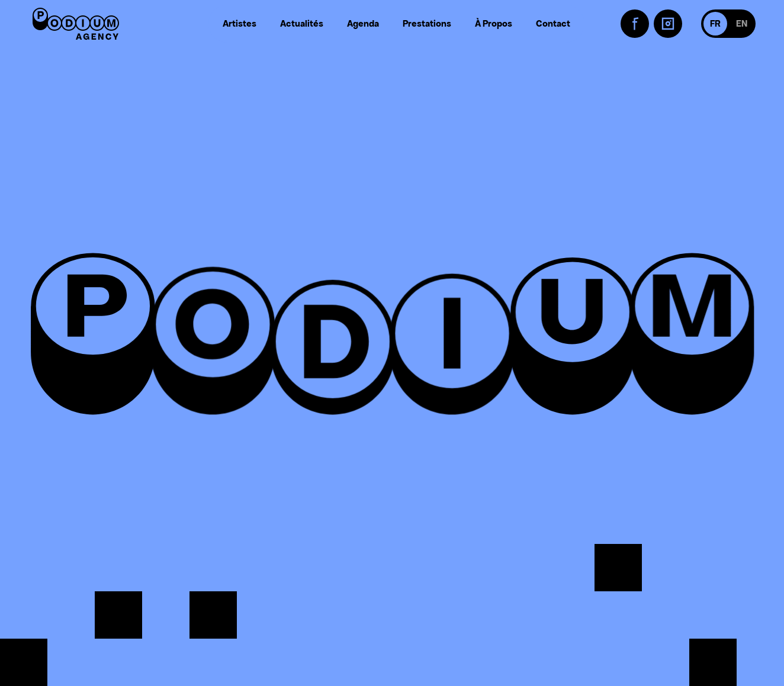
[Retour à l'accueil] (76, 24)
